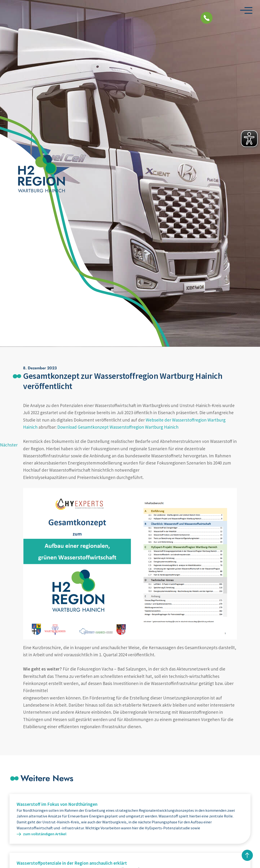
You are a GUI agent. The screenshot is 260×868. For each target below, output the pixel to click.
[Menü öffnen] (246, 10)
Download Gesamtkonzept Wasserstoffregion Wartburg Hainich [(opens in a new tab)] (118, 427)
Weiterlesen (130, 819)
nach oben (247, 855)
